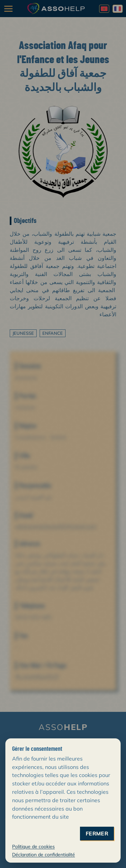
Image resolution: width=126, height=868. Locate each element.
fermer (97, 834)
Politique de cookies (33, 847)
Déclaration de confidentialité (44, 855)
